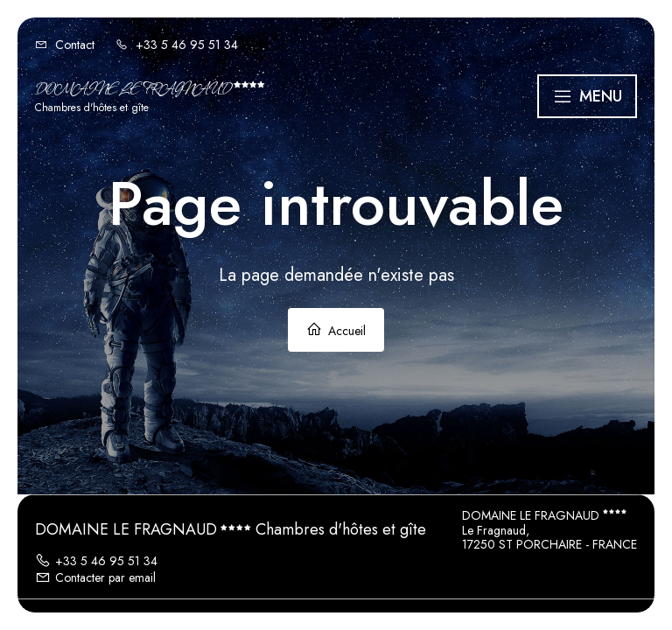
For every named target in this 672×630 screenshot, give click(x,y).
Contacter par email (95, 577)
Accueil (336, 330)
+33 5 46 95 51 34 (96, 561)
